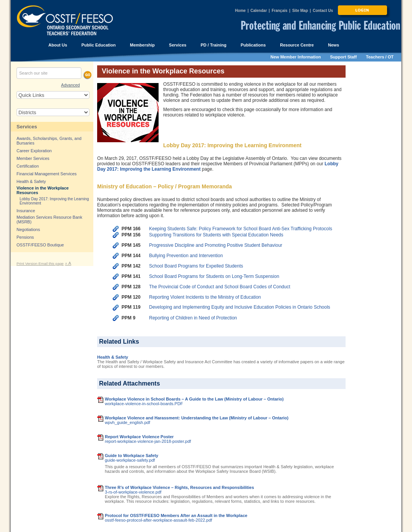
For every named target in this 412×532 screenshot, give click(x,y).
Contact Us (323, 11)
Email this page (51, 264)
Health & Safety (113, 357)
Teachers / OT (380, 57)
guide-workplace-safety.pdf (130, 460)
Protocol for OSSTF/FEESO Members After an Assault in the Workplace (176, 515)
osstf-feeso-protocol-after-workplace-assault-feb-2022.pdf (158, 520)
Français (279, 11)
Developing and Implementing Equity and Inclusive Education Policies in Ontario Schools (240, 307)
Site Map (300, 11)
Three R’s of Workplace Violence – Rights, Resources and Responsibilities (180, 487)
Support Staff (344, 57)
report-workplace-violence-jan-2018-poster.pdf (148, 441)
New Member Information (295, 57)
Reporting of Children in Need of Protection (193, 318)
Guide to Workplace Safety (132, 456)
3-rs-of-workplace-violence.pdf (133, 492)
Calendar (259, 11)
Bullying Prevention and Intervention (186, 256)
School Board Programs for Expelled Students (196, 266)
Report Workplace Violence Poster (139, 437)
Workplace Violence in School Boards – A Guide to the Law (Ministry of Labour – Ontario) (194, 399)
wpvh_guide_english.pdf (127, 422)
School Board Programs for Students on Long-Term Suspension (214, 276)
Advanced (70, 85)
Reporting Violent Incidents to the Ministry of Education (205, 297)
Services (27, 127)
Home (240, 11)
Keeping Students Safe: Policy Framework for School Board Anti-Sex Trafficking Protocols (241, 229)
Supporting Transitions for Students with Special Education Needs (216, 235)
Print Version (27, 264)
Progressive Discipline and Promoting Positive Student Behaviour (216, 245)
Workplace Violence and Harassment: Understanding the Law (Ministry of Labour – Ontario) (197, 418)
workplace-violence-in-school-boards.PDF (144, 404)
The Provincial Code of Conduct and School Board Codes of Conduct (220, 287)
